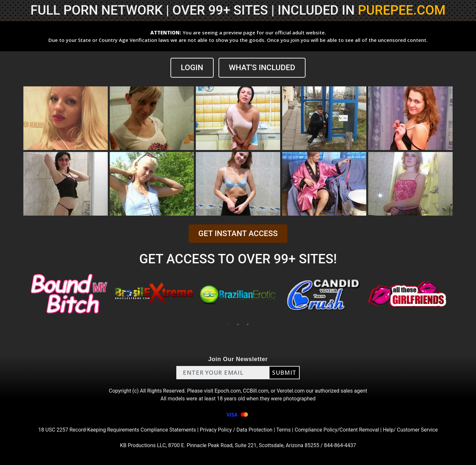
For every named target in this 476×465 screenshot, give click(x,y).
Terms (284, 430)
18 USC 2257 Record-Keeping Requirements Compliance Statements (117, 430)
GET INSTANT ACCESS (238, 233)
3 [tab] (248, 324)
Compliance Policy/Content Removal (337, 430)
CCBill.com (256, 391)
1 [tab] (228, 324)
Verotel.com (291, 391)
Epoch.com (228, 391)
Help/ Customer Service (410, 430)
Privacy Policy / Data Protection (236, 430)
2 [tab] (238, 324)
